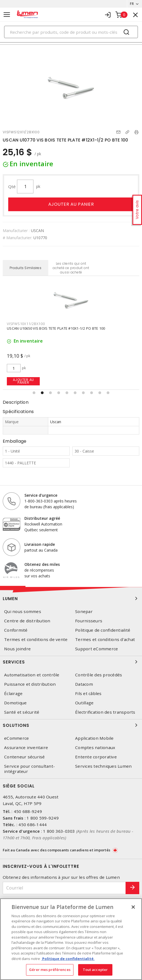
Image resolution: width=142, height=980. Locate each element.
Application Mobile (94, 738)
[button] (34, 393)
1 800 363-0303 (59, 831)
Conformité (16, 630)
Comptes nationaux (95, 748)
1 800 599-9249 (43, 818)
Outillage (84, 703)
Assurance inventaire (26, 748)
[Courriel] (64, 888)
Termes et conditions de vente (36, 639)
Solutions (71, 725)
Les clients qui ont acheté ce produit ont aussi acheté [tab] (71, 268)
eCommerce (16, 738)
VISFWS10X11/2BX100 (26, 324)
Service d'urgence (41, 495)
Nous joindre (17, 649)
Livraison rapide (40, 544)
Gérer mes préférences (50, 970)
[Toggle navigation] (7, 15)
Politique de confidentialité (103, 630)
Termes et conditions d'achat (105, 639)
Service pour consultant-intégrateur (29, 769)
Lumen (71, 598)
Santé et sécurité (22, 712)
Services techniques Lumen (103, 766)
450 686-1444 (32, 824)
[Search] (71, 32)
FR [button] (132, 4)
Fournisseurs (89, 621)
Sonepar (84, 612)
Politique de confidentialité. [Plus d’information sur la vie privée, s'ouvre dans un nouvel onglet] (68, 959)
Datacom (84, 684)
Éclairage (13, 694)
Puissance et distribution (30, 684)
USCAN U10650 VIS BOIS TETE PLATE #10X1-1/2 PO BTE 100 (56, 328)
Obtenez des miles (42, 564)
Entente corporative (96, 757)
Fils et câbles (88, 694)
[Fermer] (133, 907)
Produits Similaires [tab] (25, 268)
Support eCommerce (96, 649)
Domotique (15, 703)
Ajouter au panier (71, 204)
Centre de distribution (27, 621)
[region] (71, 939)
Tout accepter (95, 970)
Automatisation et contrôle (32, 675)
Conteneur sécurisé (25, 757)
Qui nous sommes (23, 612)
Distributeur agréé (42, 518)
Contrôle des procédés (99, 675)
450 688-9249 (28, 811)
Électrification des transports (105, 712)
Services (71, 662)
